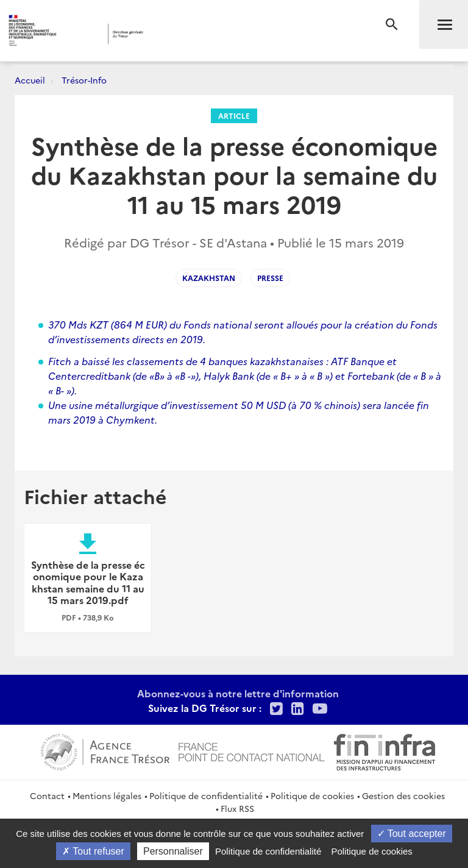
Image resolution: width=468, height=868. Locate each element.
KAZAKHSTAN (209, 278)
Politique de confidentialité (206, 795)
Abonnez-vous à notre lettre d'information (238, 693)
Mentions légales (107, 795)
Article (234, 116)
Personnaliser (173, 851)
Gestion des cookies (403, 795)
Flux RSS (237, 808)
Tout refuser (93, 851)
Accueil (30, 80)
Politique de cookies (312, 795)
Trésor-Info (84, 80)
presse (270, 278)
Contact (47, 795)
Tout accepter (412, 834)
